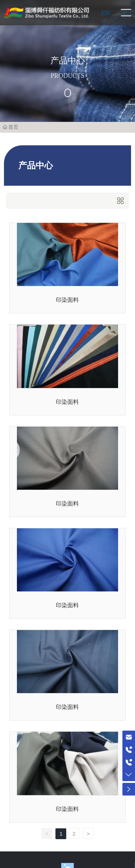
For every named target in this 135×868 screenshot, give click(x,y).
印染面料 (67, 300)
